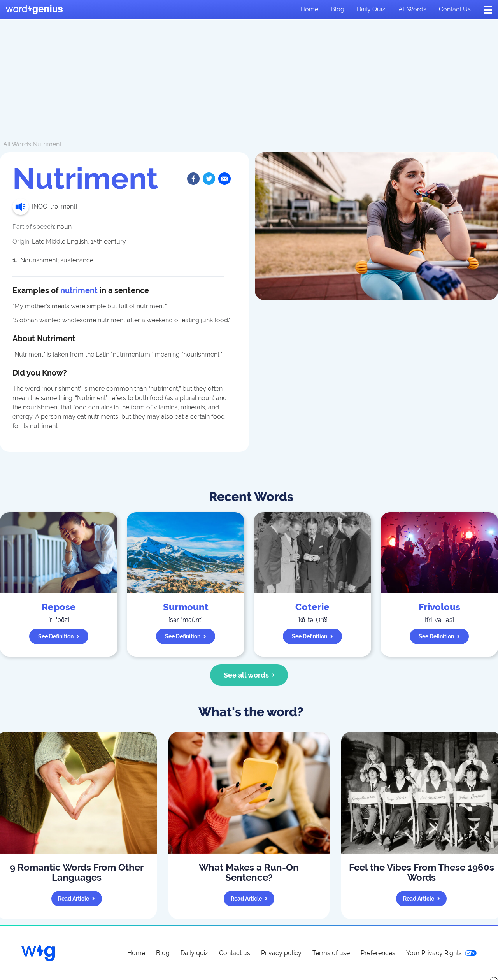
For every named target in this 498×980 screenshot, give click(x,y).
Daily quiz (371, 9)
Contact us (455, 9)
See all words (249, 675)
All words (412, 9)
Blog (338, 9)
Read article (76, 899)
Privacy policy (281, 953)
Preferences (378, 953)
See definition (59, 636)
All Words (17, 144)
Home (309, 9)
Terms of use (331, 953)
